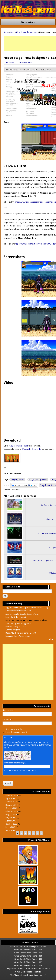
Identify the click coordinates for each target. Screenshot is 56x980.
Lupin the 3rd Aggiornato (16, 617)
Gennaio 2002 (11, 808)
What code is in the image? (16, 763)
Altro (51, 639)
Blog (12, 32)
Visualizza (11, 62)
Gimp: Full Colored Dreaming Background (28, 946)
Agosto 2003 (11, 830)
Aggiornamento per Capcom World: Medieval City (27, 608)
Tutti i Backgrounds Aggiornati (19, 623)
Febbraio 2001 (12, 795)
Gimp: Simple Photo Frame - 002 (28, 962)
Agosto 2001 (11, 799)
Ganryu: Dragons (13, 630)
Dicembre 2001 (12, 805)
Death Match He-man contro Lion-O (21, 633)
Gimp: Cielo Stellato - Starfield (28, 972)
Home (6, 32)
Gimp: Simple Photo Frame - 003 (28, 959)
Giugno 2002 (11, 818)
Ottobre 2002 (11, 824)
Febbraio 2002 (12, 811)
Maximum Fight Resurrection (18, 636)
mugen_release (18, 480)
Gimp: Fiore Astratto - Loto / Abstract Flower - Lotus (28, 969)
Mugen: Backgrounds (19, 446)
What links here (25, 62)
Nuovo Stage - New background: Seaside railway (26, 620)
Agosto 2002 (11, 821)
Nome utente (9, 710)
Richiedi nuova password (16, 732)
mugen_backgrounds (38, 480)
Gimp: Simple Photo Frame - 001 (28, 965)
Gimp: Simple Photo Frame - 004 (28, 956)
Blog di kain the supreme (27, 32)
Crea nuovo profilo (14, 729)
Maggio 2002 (11, 814)
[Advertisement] (28, 672)
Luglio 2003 (10, 827)
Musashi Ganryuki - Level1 (17, 627)
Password (7, 720)
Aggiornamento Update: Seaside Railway (23, 614)
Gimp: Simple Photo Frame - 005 (28, 953)
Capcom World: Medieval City (18, 611)
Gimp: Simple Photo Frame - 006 (28, 950)
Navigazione (28, 22)
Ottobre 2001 (11, 802)
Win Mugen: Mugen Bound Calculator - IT (28, 975)
